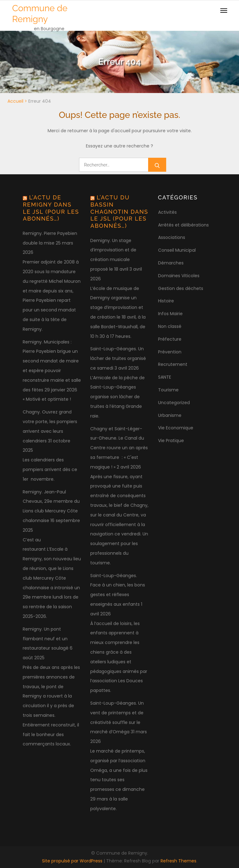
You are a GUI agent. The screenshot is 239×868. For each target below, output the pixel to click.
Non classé (170, 326)
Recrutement (173, 364)
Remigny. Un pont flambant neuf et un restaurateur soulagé (46, 639)
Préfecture (170, 339)
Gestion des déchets (181, 288)
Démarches (171, 263)
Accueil (15, 101)
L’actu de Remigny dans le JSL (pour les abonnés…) (51, 208)
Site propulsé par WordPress (73, 861)
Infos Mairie (170, 314)
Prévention (170, 352)
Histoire (166, 301)
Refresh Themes (178, 861)
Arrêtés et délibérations (183, 225)
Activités (167, 212)
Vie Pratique (171, 441)
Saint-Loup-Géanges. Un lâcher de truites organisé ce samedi (118, 358)
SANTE (165, 377)
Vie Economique (176, 428)
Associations (172, 237)
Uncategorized (174, 403)
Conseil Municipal (177, 250)
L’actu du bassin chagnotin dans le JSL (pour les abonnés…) (119, 212)
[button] (226, 9)
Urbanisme (170, 415)
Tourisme (168, 390)
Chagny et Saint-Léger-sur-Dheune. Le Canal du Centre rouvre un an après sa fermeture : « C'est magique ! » (119, 448)
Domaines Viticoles (179, 276)
